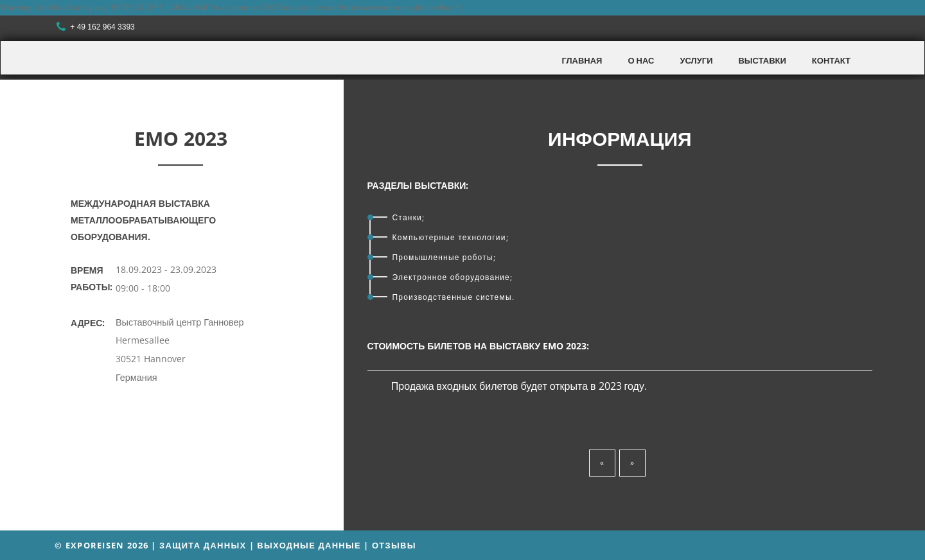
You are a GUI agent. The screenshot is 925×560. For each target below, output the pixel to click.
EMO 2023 (181, 138)
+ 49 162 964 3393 (97, 27)
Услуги (696, 60)
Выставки (762, 60)
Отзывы (394, 545)
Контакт (831, 60)
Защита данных (203, 545)
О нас (641, 60)
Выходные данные (309, 545)
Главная (582, 60)
